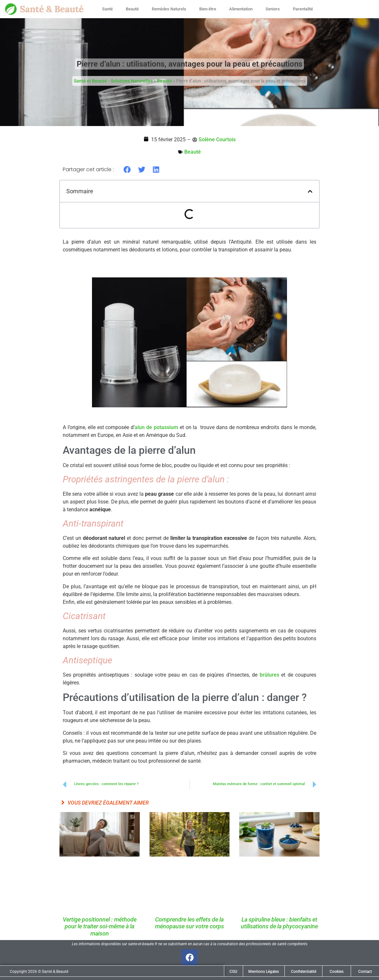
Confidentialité (304, 972)
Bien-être (208, 9)
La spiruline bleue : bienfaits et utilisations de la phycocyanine (279, 923)
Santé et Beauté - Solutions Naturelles (113, 81)
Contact (365, 972)
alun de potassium (156, 427)
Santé (107, 9)
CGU (233, 972)
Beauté (132, 9)
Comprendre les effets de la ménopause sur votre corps (189, 923)
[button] (127, 169)
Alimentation (241, 9)
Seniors (273, 9)
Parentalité (303, 9)
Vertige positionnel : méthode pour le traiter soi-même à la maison (100, 926)
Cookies (337, 972)
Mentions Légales (264, 972)
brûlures (269, 675)
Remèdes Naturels (169, 9)
